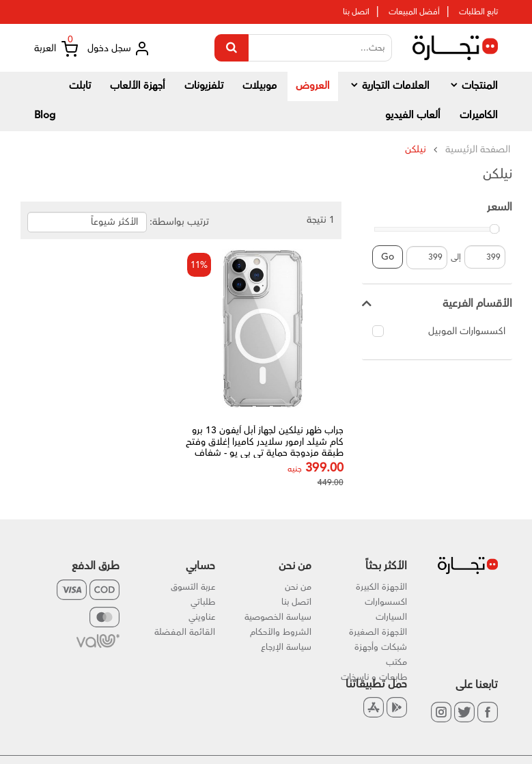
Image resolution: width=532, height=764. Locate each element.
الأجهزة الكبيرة (381, 587)
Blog (45, 115)
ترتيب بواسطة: (179, 222)
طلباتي (203, 602)
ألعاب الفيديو (413, 115)
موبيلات (260, 86)
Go (388, 257)
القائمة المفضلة (185, 632)
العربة (56, 49)
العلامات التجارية (389, 86)
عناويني (202, 617)
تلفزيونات (204, 86)
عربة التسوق (193, 587)
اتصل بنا (356, 12)
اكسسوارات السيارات (386, 610)
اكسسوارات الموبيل (439, 331)
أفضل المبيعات (414, 12)
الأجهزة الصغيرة (378, 632)
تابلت (80, 86)
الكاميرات (479, 115)
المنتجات (473, 86)
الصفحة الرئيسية (478, 150)
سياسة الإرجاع (286, 647)
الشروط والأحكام (281, 632)
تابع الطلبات (478, 12)
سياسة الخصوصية (278, 617)
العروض (313, 86)
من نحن (298, 587)
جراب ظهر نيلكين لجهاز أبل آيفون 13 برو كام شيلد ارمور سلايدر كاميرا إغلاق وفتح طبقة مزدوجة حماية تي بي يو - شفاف (268, 448)
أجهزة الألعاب (138, 86)
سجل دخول (119, 49)
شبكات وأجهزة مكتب (381, 655)
